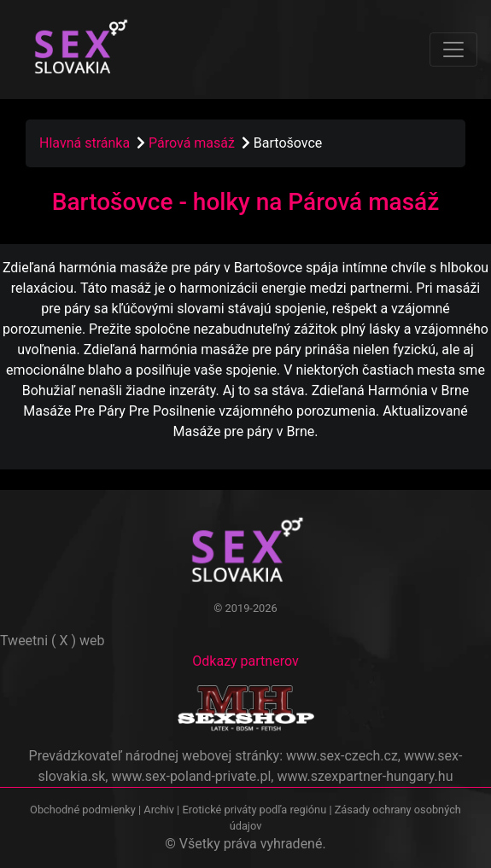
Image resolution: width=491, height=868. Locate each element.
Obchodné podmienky (84, 810)
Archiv (159, 810)
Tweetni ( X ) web (53, 641)
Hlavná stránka (85, 143)
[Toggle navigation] (453, 50)
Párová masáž (193, 143)
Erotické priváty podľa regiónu (254, 810)
